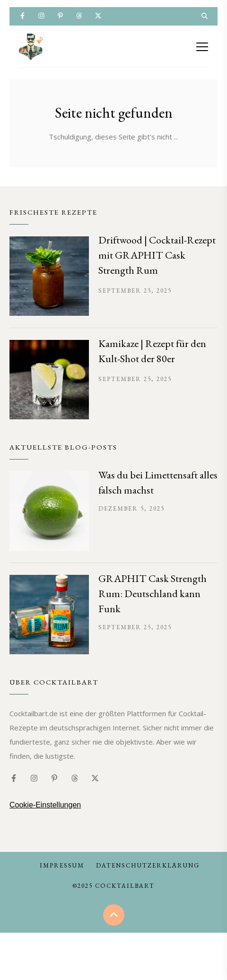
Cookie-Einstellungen (45, 805)
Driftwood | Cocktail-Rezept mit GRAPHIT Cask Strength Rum (157, 255)
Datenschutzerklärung (148, 865)
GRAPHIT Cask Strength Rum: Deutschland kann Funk (153, 594)
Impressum (62, 865)
